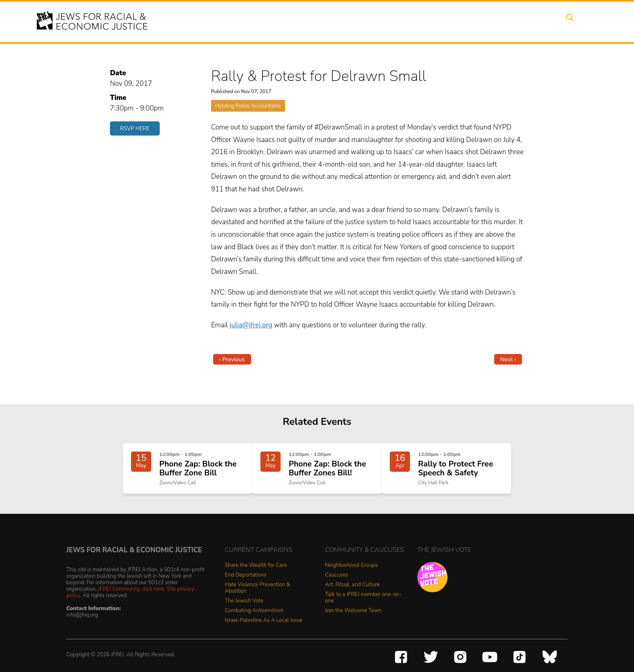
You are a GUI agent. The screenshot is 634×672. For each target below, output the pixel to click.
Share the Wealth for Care (256, 573)
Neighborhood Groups (352, 573)
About (285, 21)
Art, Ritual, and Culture (352, 593)
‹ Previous (232, 359)
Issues (349, 21)
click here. (154, 597)
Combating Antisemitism (254, 619)
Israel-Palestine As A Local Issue (264, 629)
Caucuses (336, 583)
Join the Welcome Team (353, 619)
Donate (514, 21)
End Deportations (246, 583)
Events (317, 21)
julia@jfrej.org (251, 325)
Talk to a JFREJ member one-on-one (363, 606)
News (433, 21)
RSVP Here (135, 128)
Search (576, 21)
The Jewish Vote (244, 609)
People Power (391, 21)
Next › (508, 359)
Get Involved (472, 21)
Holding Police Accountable (248, 106)
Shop (546, 21)
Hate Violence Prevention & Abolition (257, 596)
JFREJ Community (119, 597)
